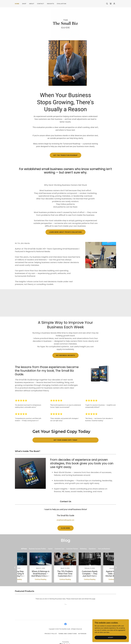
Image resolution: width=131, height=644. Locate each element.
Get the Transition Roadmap (65, 156)
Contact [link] (41, 4)
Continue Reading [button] (29, 575)
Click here (65, 529)
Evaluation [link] (62, 4)
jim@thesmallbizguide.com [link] (65, 521)
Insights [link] (50, 4)
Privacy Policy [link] (51, 630)
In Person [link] (82, 630)
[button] (114, 4)
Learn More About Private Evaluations (65, 233)
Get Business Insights (65, 356)
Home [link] (17, 4)
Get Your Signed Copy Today (65, 441)
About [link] (32, 4)
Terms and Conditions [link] (68, 630)
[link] (111, 4)
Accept (111, 637)
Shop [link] (24, 4)
